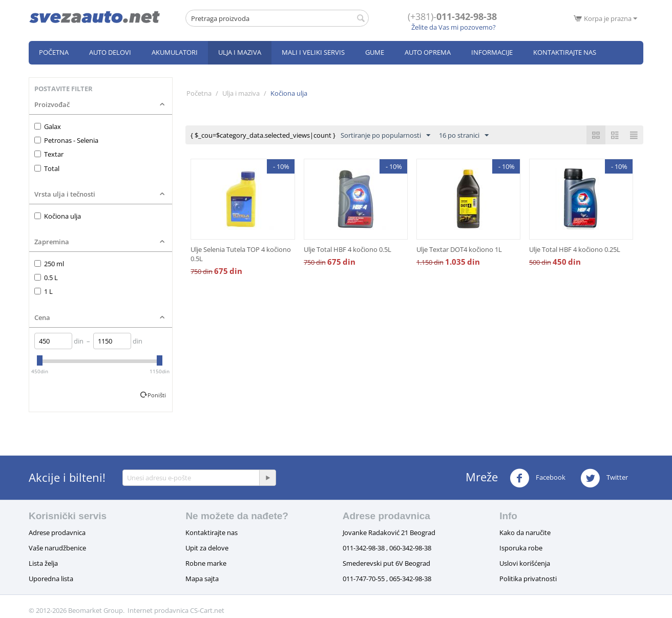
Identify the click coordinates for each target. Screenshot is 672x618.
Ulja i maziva (240, 52)
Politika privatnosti (528, 579)
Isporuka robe (521, 548)
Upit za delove (207, 548)
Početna (54, 52)
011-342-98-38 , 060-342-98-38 (387, 548)
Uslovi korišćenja (525, 563)
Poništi (157, 395)
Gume (375, 52)
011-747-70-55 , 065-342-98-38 (387, 579)
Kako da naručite (525, 532)
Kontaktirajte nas (565, 52)
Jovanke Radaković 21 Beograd (389, 532)
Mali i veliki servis (313, 52)
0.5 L (46, 278)
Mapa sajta (202, 579)
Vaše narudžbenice (57, 548)
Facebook (538, 478)
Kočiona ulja (58, 216)
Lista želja (43, 563)
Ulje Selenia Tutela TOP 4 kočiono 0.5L (241, 254)
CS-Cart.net (207, 610)
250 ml (49, 264)
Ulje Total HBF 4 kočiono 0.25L (575, 249)
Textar (49, 154)
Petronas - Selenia (66, 140)
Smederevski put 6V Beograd (386, 563)
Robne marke (206, 563)
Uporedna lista (51, 579)
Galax (48, 126)
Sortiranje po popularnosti (385, 136)
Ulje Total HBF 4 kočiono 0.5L (348, 249)
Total (47, 168)
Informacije (492, 52)
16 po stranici (464, 136)
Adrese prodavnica (57, 532)
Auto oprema (428, 52)
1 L (44, 291)
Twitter (604, 478)
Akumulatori (175, 52)
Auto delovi (110, 52)
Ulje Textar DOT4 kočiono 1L (459, 249)
